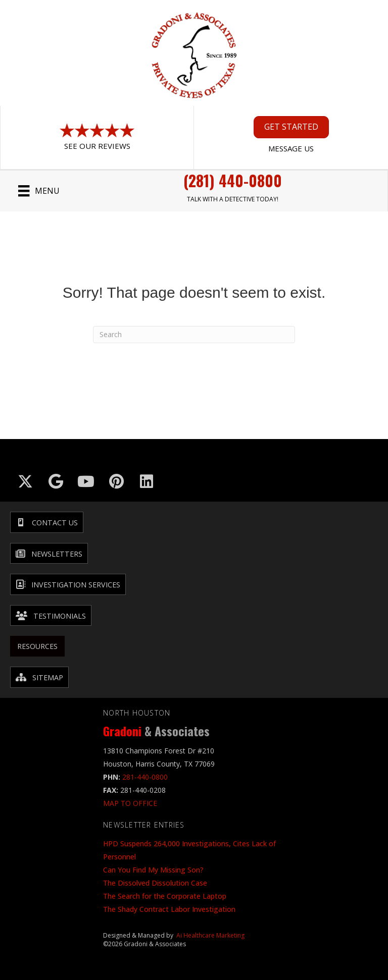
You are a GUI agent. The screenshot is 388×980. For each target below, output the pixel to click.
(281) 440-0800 (233, 180)
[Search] (194, 335)
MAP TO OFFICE (130, 803)
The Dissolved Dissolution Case (155, 883)
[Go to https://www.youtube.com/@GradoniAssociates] (86, 481)
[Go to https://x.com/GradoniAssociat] (25, 481)
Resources (37, 646)
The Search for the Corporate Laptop (165, 896)
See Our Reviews (97, 146)
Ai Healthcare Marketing (210, 935)
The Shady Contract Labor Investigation (169, 909)
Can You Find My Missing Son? (153, 870)
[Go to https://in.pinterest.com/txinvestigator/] (116, 481)
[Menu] (39, 191)
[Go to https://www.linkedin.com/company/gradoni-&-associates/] (147, 481)
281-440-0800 (145, 777)
